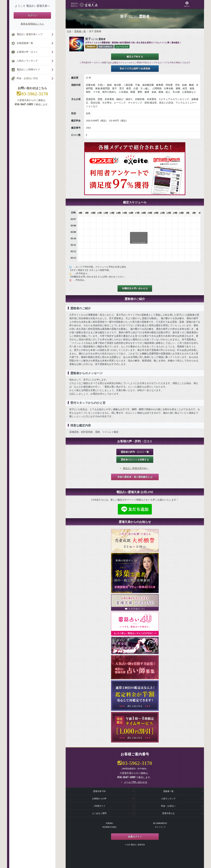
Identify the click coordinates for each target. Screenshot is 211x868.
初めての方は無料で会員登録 (135, 68)
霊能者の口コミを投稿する (135, 460)
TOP (69, 31)
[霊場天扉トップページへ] (84, 4)
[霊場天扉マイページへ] (187, 4)
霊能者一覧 (80, 31)
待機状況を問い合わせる (135, 288)
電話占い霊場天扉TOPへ (136, 468)
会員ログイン (135, 837)
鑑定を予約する (135, 57)
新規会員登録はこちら (32, 24)
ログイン (32, 15)
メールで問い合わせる (136, 782)
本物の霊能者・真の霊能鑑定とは (135, 477)
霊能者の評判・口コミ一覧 (135, 452)
